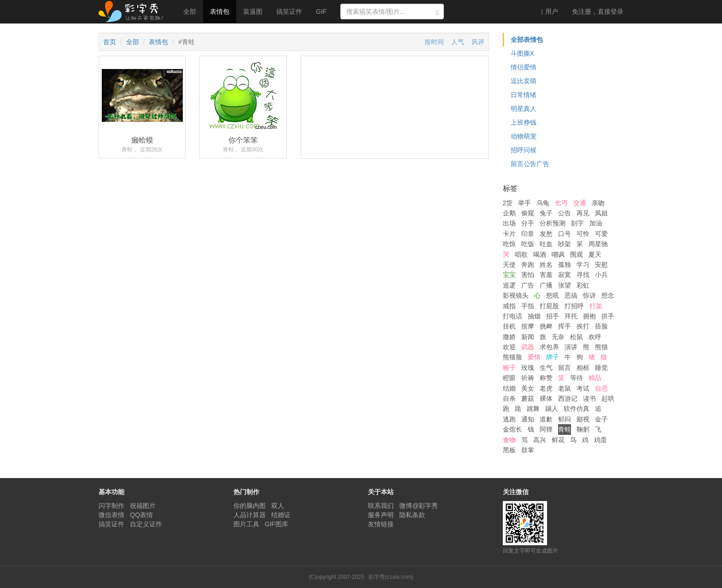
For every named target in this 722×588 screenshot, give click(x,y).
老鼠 (565, 388)
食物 (509, 440)
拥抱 (589, 316)
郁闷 (565, 419)
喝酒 (540, 254)
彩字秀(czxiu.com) (391, 577)
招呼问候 (524, 150)
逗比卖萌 (524, 81)
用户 (550, 12)
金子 (601, 419)
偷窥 (528, 213)
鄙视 (583, 419)
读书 (589, 398)
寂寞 (565, 275)
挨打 (583, 326)
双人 (278, 506)
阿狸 (546, 429)
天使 (509, 265)
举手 (524, 203)
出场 (509, 223)
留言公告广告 (530, 164)
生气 (546, 368)
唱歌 (521, 254)
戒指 (509, 306)
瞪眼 (509, 378)
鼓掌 (528, 450)
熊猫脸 (512, 357)
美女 (528, 388)
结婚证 (281, 515)
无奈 (558, 337)
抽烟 (534, 316)
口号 (565, 234)
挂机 (509, 326)
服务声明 (381, 515)
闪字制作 (111, 506)
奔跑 (528, 265)
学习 (583, 265)
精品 (595, 378)
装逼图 (253, 12)
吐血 (546, 244)
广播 (546, 285)
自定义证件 (146, 524)
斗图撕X (522, 53)
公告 (565, 213)
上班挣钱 (524, 122)
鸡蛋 (600, 440)
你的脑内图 (250, 506)
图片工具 (246, 524)
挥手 (565, 326)
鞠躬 (583, 429)
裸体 (546, 398)
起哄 (608, 398)
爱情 (534, 357)
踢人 (552, 409)
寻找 (583, 275)
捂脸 (601, 326)
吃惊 (509, 244)
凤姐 (601, 213)
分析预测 (553, 223)
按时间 (434, 42)
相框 (583, 368)
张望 (565, 285)
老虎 (546, 388)
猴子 (509, 368)
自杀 (509, 398)
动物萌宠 (524, 136)
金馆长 (512, 429)
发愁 (546, 234)
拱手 (608, 316)
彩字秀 (134, 12)
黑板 (509, 450)
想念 (608, 295)
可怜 (583, 234)
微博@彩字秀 (419, 506)
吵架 (565, 244)
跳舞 (533, 409)
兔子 (546, 213)
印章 (528, 234)
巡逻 (509, 285)
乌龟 (543, 203)
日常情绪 (524, 95)
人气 (458, 42)
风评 (478, 42)
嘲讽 (558, 254)
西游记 (568, 398)
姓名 (546, 265)
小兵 (601, 275)
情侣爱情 (524, 67)
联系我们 (381, 506)
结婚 (509, 388)
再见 (583, 213)
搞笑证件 (289, 12)
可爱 (601, 234)
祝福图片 (143, 506)
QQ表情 (141, 515)
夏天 (595, 254)
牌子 (553, 357)
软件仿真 (576, 409)
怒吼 (553, 295)
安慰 (601, 265)
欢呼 (595, 337)
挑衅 (546, 326)
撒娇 (509, 337)
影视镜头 (516, 295)
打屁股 (549, 306)
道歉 (546, 419)
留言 (565, 368)
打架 (596, 306)
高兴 (540, 440)
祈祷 (528, 378)
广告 (528, 285)
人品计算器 (250, 515)
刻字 (577, 223)
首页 (110, 42)
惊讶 (589, 295)
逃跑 (509, 419)
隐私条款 (412, 515)
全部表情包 (527, 40)
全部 (190, 12)
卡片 (509, 234)
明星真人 (524, 109)
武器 (528, 347)
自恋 (601, 388)
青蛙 (565, 429)
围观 (576, 254)
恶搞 (571, 295)
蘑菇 (528, 398)
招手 (553, 316)
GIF (321, 12)
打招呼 (574, 306)
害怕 (528, 275)
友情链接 (381, 524)
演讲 (571, 347)
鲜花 (558, 440)
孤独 (565, 265)
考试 (583, 388)
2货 (508, 203)
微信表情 (111, 515)
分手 (528, 223)
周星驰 (598, 244)
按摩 (528, 326)
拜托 (571, 316)
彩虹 (583, 285)
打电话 (512, 316)
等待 (576, 378)
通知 (528, 419)
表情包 (220, 12)
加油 (596, 223)
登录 (598, 12)
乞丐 (561, 203)
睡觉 (601, 368)
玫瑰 (528, 368)
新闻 (528, 337)
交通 (580, 203)
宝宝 (509, 275)
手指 (528, 306)
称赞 (546, 378)
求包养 (549, 347)
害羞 (546, 275)
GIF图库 (277, 524)
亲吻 (598, 203)
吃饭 (528, 244)
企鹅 (509, 213)
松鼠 (576, 337)
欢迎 (509, 347)
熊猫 (601, 347)
